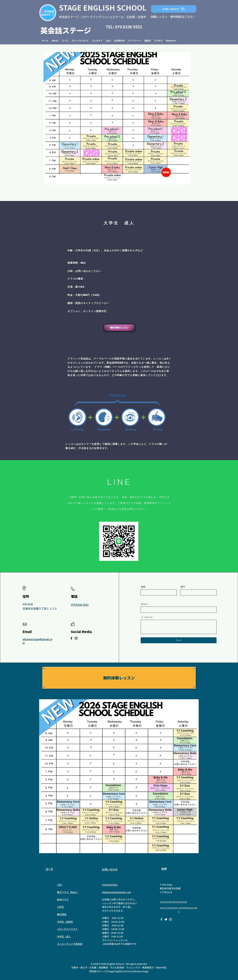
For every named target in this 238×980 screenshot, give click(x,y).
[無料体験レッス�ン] (119, 678)
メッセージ (147, 617)
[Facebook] (71, 638)
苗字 (183, 587)
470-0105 (28, 604)
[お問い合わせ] (174, 9)
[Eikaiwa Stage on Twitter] (166, 919)
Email (144, 604)
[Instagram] (76, 638)
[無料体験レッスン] (119, 328)
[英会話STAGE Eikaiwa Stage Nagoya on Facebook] (161, 919)
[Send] (179, 640)
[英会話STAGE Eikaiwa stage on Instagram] (170, 919)
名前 (143, 587)
